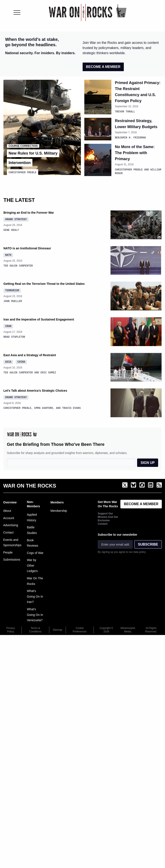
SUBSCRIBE (148, 544)
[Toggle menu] (17, 12)
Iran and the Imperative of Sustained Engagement (39, 319)
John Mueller (13, 300)
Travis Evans (71, 407)
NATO (8, 254)
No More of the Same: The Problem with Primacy (135, 152)
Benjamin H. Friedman (130, 137)
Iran (8, 325)
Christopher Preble (23, 172)
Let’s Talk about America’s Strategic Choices (35, 390)
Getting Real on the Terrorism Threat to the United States (44, 283)
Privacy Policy (11, 629)
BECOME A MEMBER (103, 67)
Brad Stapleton (14, 336)
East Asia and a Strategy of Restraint (30, 354)
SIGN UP (148, 462)
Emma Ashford (44, 407)
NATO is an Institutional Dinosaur (27, 247)
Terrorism (12, 289)
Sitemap (58, 629)
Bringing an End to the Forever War (29, 212)
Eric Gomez (48, 372)
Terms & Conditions (35, 629)
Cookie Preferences (80, 629)
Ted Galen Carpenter (18, 265)
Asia (8, 361)
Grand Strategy (16, 218)
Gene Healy (11, 229)
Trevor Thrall (125, 111)
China (21, 361)
